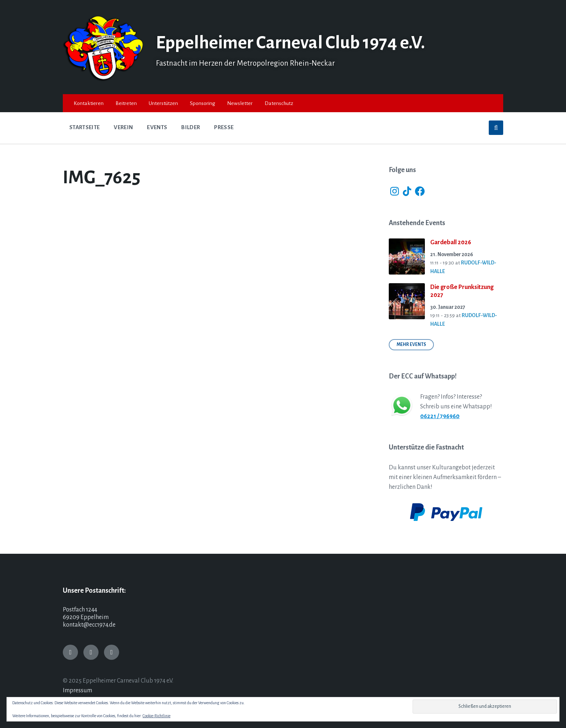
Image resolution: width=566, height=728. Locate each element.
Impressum (77, 690)
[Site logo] (104, 79)
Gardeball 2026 (451, 242)
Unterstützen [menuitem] (163, 103)
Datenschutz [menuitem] (279, 103)
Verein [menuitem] (123, 127)
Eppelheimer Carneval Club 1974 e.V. (296, 43)
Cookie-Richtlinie (156, 716)
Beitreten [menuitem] (126, 103)
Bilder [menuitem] (191, 127)
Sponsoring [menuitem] (203, 103)
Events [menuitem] (157, 127)
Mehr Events (411, 345)
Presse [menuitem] (224, 127)
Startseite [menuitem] (84, 127)
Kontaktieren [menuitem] (89, 103)
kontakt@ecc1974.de (89, 625)
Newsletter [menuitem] (240, 103)
